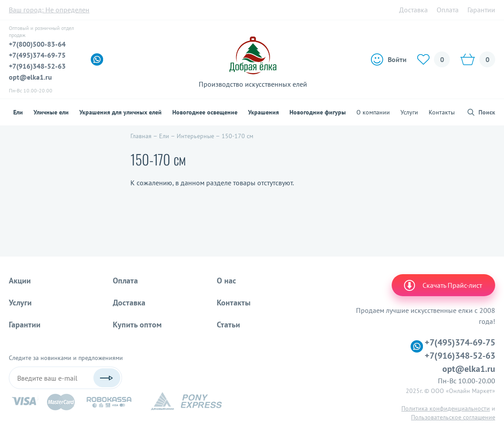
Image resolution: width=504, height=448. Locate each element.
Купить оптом (137, 325)
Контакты (442, 112)
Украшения (263, 112)
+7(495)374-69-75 (37, 55)
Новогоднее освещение (205, 112)
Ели (18, 112)
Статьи (228, 325)
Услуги (409, 112)
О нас (226, 281)
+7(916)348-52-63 (37, 66)
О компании (373, 112)
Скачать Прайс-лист (442, 285)
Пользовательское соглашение (453, 417)
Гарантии (481, 10)
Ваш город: (49, 10)
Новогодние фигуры (318, 112)
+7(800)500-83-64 (37, 44)
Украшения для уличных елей (120, 112)
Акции (20, 281)
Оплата (448, 10)
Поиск (487, 112)
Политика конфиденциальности (446, 408)
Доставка (413, 10)
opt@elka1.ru (30, 77)
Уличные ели (51, 112)
